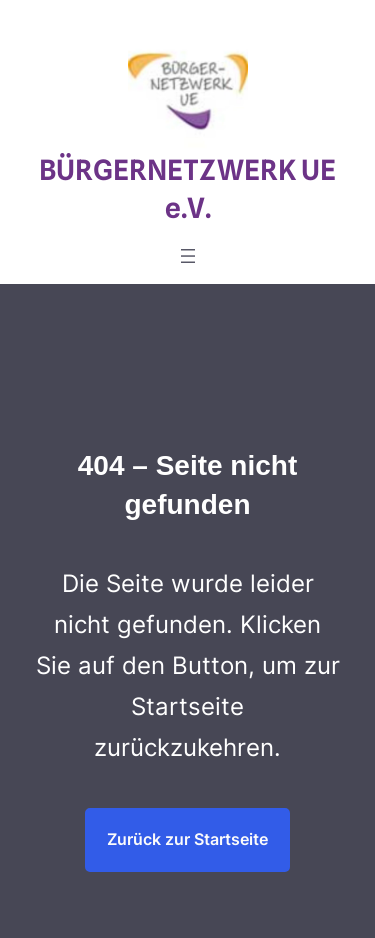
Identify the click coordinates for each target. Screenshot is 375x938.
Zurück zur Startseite (187, 839)
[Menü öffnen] (188, 256)
